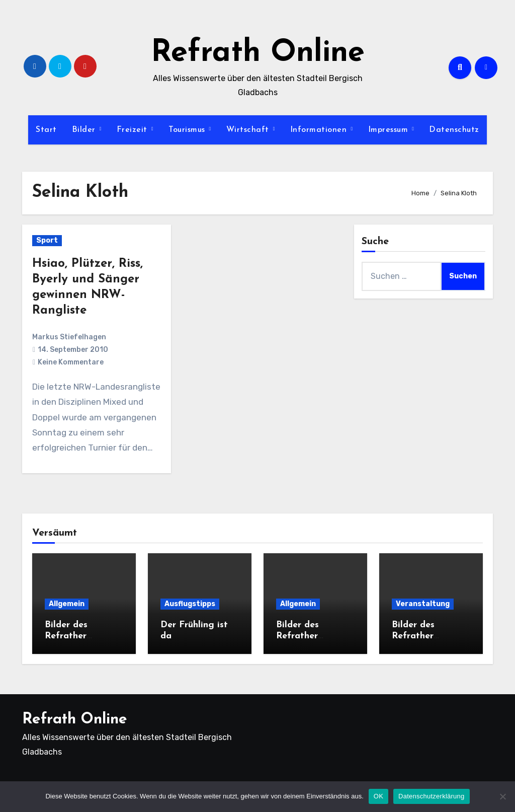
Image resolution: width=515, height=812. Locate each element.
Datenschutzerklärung (431, 796)
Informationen (320, 130)
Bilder (85, 130)
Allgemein (67, 604)
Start (46, 130)
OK (378, 796)
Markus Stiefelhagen (69, 337)
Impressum (390, 130)
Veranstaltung (423, 604)
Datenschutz (454, 130)
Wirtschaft (249, 130)
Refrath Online (258, 53)
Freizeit (134, 130)
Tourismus (188, 130)
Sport (47, 240)
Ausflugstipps (190, 604)
